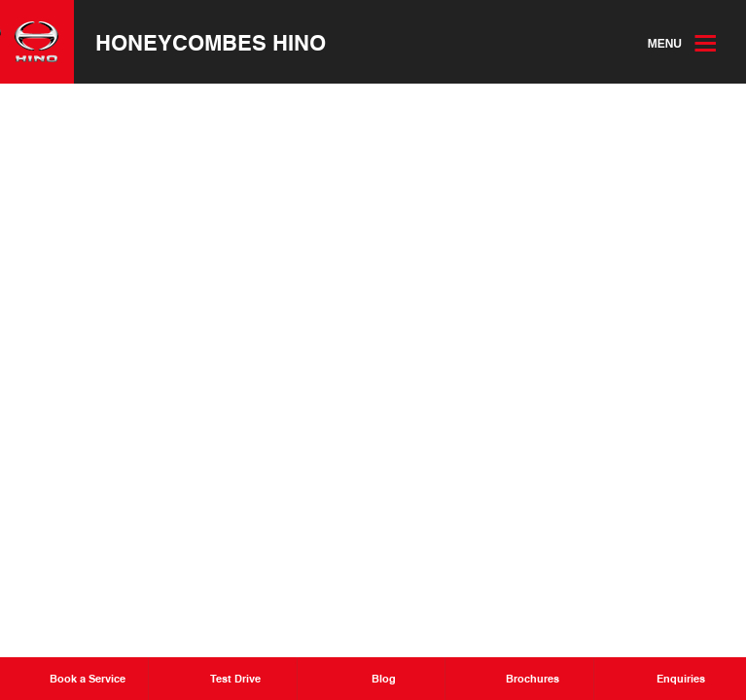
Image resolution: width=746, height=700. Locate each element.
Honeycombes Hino (211, 42)
